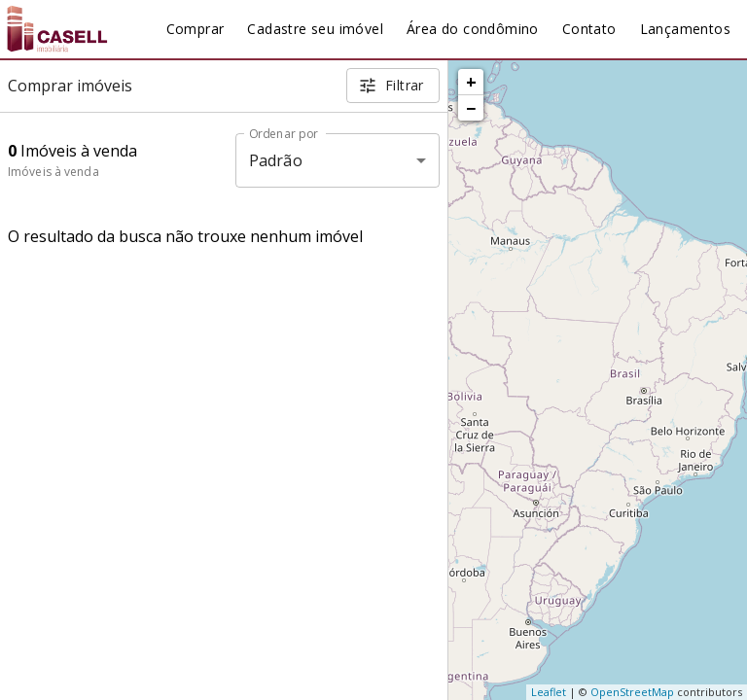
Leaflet (549, 692)
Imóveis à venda (53, 172)
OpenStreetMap (632, 692)
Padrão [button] (276, 160)
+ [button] (471, 82)
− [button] (471, 108)
